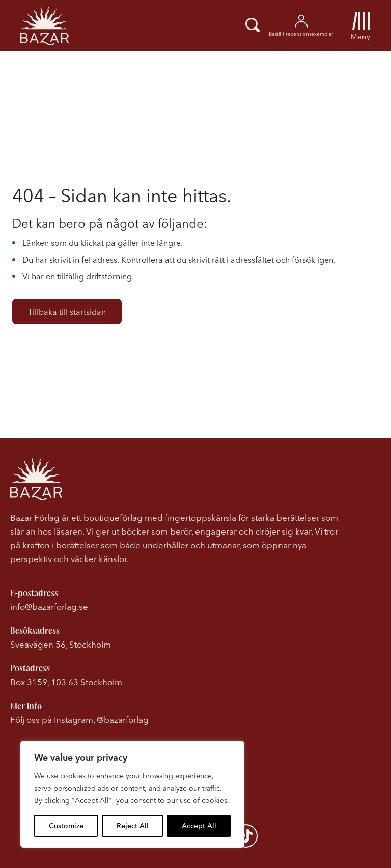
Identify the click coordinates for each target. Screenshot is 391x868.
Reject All (133, 826)
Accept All (199, 826)
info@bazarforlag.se (49, 607)
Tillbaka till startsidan (67, 312)
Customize (66, 826)
